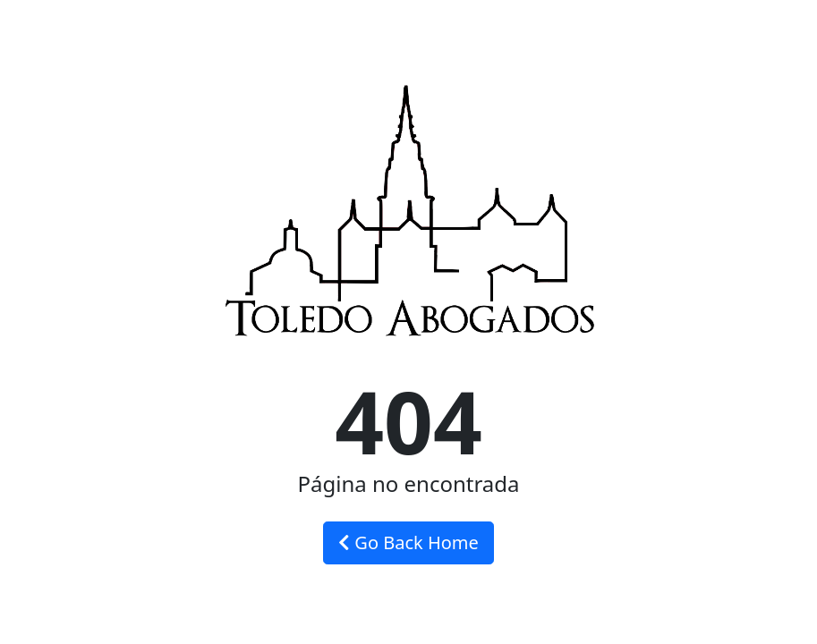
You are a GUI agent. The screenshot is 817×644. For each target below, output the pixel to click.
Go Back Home (408, 542)
